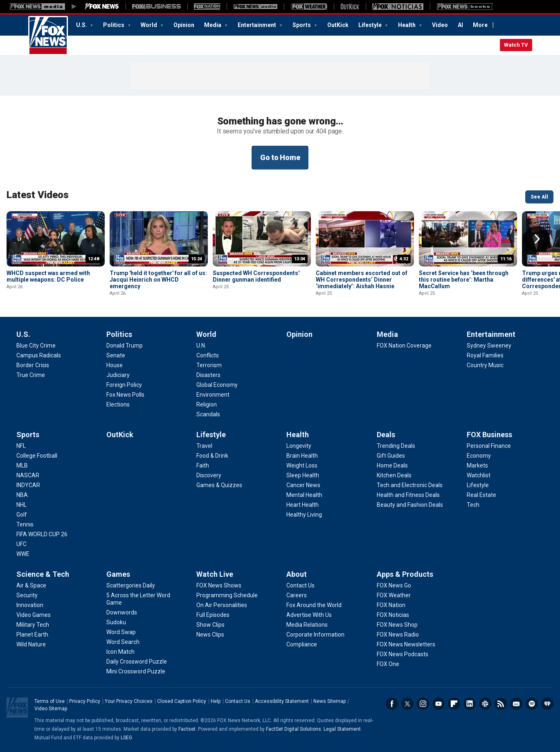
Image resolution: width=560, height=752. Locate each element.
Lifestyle (371, 25)
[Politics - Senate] (116, 355)
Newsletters (516, 704)
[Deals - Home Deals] (392, 465)
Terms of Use (49, 701)
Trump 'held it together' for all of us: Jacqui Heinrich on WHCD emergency (158, 280)
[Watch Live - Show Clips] (210, 625)
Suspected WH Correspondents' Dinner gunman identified (256, 276)
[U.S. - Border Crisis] (33, 365)
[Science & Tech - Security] (27, 595)
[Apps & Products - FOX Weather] (394, 595)
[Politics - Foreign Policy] (124, 385)
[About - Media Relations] (307, 625)
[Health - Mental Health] (304, 495)
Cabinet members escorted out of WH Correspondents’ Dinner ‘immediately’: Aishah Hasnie (362, 280)
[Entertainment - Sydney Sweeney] (489, 346)
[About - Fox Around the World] (314, 605)
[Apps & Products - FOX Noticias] (393, 615)
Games (118, 574)
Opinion (184, 25)
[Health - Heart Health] (302, 505)
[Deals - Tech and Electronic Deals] (410, 485)
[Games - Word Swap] (121, 632)
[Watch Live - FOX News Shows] (219, 585)
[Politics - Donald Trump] (125, 346)
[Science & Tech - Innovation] (30, 605)
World (150, 25)
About (297, 574)
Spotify (532, 704)
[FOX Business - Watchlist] (479, 475)
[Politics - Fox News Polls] (125, 395)
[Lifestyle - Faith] (203, 465)
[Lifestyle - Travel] (204, 446)
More (480, 25)
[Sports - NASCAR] (28, 475)
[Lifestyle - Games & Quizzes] (219, 485)
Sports (302, 25)
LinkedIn (470, 704)
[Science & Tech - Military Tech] (33, 625)
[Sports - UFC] (21, 544)
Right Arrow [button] (537, 239)
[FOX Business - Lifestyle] (478, 485)
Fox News (48, 36)
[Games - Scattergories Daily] (131, 585)
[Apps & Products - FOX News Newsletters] (406, 644)
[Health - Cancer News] (303, 485)
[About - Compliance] (302, 644)
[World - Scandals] (208, 414)
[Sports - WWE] (23, 554)
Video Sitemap (51, 709)
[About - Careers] (297, 595)
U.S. (82, 25)
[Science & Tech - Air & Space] (31, 585)
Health (407, 25)
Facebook (392, 704)
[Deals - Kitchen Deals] (394, 475)
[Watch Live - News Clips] (210, 635)
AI (460, 25)
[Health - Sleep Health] (303, 475)
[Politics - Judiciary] (118, 375)
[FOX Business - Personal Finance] (489, 446)
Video (440, 25)
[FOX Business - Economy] (479, 456)
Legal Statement (342, 729)
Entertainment (258, 25)
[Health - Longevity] (299, 446)
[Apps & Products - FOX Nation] (391, 605)
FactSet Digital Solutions (293, 729)
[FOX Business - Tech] (473, 505)
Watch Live (215, 574)
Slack (485, 704)
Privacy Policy (85, 701)
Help (216, 701)
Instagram (423, 704)
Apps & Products (405, 574)
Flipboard (454, 704)
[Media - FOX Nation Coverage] (404, 346)
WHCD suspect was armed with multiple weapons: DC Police (48, 276)
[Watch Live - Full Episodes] (213, 615)
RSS (501, 704)
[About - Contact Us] (300, 585)
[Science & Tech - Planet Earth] (32, 635)
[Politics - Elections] (118, 404)
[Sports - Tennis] (25, 524)
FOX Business (489, 435)
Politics (114, 25)
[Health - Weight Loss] (302, 465)
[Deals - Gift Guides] (391, 456)
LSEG (126, 738)
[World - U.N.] (201, 346)
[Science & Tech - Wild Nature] (31, 644)
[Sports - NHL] (21, 505)
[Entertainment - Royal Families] (485, 355)
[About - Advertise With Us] (309, 615)
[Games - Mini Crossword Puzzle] (136, 671)
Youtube (439, 704)
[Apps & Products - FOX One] (388, 664)
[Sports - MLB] (22, 465)
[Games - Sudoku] (116, 622)
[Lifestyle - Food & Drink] (212, 456)
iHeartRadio (547, 704)
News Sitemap (329, 701)
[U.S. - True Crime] (31, 375)
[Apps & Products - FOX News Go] (394, 585)
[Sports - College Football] (37, 456)
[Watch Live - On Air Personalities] (222, 605)
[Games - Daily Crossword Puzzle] (137, 662)
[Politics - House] (115, 365)
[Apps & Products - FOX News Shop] (397, 625)
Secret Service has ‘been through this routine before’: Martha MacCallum (464, 280)
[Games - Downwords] (122, 612)
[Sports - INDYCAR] (28, 485)
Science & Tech (43, 574)
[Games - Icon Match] (120, 652)
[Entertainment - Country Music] (485, 365)
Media (213, 25)
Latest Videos (38, 195)
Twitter (407, 704)
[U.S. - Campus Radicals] (39, 355)
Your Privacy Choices (129, 701)
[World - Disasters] (208, 375)
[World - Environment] (213, 395)
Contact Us (238, 701)
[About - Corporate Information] (315, 635)
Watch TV (516, 45)
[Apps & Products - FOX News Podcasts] (403, 654)
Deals (386, 435)
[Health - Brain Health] (302, 456)
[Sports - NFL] (21, 446)
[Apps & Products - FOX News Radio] (398, 635)
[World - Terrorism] (209, 365)
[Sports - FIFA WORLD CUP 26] (42, 534)
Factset (187, 729)
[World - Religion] (207, 404)
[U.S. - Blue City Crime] (36, 346)
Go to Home (280, 157)
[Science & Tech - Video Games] (34, 615)
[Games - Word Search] (123, 642)
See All (539, 197)
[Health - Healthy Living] (304, 515)
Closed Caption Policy (182, 701)
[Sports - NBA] (22, 495)
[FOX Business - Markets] (477, 465)
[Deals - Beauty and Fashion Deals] (410, 505)
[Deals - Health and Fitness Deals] (408, 495)
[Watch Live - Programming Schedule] (227, 595)
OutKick (338, 25)
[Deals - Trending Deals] (396, 446)
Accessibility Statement (282, 701)
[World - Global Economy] (217, 385)
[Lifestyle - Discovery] (209, 475)
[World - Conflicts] (208, 355)
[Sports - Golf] (22, 515)
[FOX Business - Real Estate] (481, 495)
